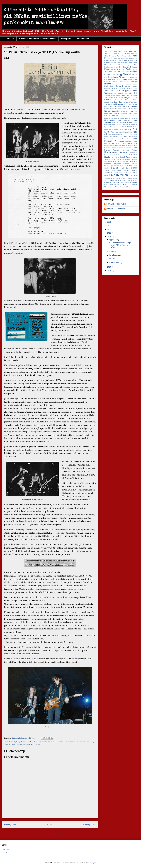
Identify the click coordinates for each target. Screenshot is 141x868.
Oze (130, 129)
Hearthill (108, 84)
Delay (18, 742)
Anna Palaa (127, 56)
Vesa (111, 185)
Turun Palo (115, 182)
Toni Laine (131, 180)
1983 (115, 51)
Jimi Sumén (43, 742)
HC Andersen (132, 82)
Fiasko (128, 69)
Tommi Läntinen (121, 180)
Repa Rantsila (117, 148)
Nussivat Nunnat (126, 127)
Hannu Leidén (122, 79)
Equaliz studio (116, 69)
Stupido (116, 168)
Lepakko (116, 114)
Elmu (121, 67)
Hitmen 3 (119, 86)
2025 (110, 222)
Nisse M (116, 127)
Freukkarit (121, 71)
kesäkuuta (114, 255)
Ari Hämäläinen (129, 58)
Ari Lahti (113, 60)
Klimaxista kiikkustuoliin (117, 204)
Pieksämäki (114, 139)
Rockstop (116, 150)
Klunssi (115, 111)
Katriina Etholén (130, 106)
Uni (130, 182)
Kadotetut (133, 104)
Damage (124, 63)
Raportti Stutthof (122, 146)
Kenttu (106, 109)
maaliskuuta (115, 262)
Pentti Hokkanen (118, 134)
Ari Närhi (120, 60)
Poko (135, 139)
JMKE (124, 95)
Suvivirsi (129, 168)
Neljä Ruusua (117, 125)
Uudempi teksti (11, 824)
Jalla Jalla (109, 91)
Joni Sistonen (109, 98)
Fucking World (33, 742)
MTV (57, 742)
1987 (135, 51)
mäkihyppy (108, 125)
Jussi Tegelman (132, 102)
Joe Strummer (132, 95)
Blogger (93, 863)
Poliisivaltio (109, 141)
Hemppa (128, 84)
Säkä (135, 168)
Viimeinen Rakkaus (122, 185)
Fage (123, 69)
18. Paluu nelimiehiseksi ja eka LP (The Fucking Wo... (120, 245)
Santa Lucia (89, 742)
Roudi (106, 155)
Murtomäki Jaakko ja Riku (128, 123)
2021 (110, 233)
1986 (130, 51)
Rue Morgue (132, 155)
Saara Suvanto (80, 742)
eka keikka (115, 67)
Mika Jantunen (110, 120)
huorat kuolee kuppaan (117, 88)
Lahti (132, 111)
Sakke (113, 159)
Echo (119, 65)
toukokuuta (114, 259)
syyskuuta (114, 240)
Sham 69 (134, 164)
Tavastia (7, 744)
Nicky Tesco (64, 742)
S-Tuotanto (128, 157)
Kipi (136, 109)
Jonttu (116, 98)
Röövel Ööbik (119, 157)
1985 (124, 51)
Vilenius (134, 185)
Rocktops (126, 150)
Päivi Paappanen (110, 146)
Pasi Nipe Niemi (117, 132)
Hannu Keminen (110, 79)
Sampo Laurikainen (123, 159)
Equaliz (107, 69)
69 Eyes (121, 54)
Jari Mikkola (119, 93)
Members (51, 742)
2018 (110, 270)
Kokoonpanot (83, 39)
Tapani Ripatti (110, 170)
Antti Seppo (118, 58)
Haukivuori (108, 82)
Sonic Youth (124, 166)
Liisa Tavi (122, 116)
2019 (110, 267)
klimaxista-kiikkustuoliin (117, 209)
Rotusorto (134, 153)
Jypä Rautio (108, 104)
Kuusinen (126, 111)
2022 (110, 229)
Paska (126, 132)
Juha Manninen (127, 100)
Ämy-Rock (37, 744)
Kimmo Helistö (128, 109)
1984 (120, 51)
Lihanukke (115, 116)
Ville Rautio (108, 187)
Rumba (107, 157)
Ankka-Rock (116, 56)
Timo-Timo (119, 178)
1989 (111, 54)
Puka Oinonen (116, 143)
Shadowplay (126, 164)
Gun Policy (126, 77)
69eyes (128, 54)
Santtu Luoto (128, 162)
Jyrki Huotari (118, 104)
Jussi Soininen (120, 102)
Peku (130, 132)
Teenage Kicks (28, 744)
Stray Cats (133, 166)
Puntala (124, 143)
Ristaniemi (128, 148)
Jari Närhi (129, 93)
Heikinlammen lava (118, 84)
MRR (114, 123)
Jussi (112, 102)
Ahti (132, 54)
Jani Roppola (123, 91)
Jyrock (126, 104)
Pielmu (122, 139)
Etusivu (10, 39)
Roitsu (134, 150)
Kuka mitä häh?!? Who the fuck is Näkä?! (37, 39)
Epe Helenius (132, 67)
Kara (106, 107)
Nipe (111, 127)
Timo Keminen (118, 175)
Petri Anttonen (114, 137)
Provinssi (72, 742)
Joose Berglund (125, 97)
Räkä (113, 157)
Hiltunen (112, 86)
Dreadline (24, 742)
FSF (127, 71)
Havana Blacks (119, 82)
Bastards (133, 60)
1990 (116, 54)
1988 (14, 742)
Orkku (121, 129)
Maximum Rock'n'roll (117, 118)
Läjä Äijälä (129, 116)
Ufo (126, 182)
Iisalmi (135, 88)
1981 (106, 51)
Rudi (111, 155)
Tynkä (122, 182)
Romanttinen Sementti (116, 152)
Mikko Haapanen (124, 120)
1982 (110, 51)
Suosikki (122, 168)
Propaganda (119, 141)
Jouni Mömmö (115, 100)
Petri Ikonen (124, 137)
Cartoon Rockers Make (112, 63)
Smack (116, 166)
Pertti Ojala (128, 134)
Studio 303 (108, 168)
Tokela (135, 178)
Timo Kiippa (133, 175)
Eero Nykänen (128, 65)
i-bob (78, 863)
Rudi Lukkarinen (120, 155)
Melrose (128, 118)
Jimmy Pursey (116, 95)
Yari (125, 187)
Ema (124, 67)
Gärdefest (134, 77)
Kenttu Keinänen (116, 109)
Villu (114, 187)
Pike (129, 139)
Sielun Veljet (109, 166)
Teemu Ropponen (16, 744)
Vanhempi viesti (89, 824)
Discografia (66, 39)
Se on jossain (116, 164)
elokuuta (113, 252)
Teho (117, 172)
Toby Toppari (127, 178)
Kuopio (121, 111)
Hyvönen (129, 88)
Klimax (108, 111)
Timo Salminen (109, 178)
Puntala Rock (132, 143)
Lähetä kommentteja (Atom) (52, 833)
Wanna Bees (120, 187)
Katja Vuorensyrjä (115, 107)
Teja (121, 172)
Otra (126, 129)
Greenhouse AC (115, 77)
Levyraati (124, 114)
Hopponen (127, 86)
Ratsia (130, 146)
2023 (110, 226)
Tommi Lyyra (109, 180)
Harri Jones (132, 79)
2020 (110, 236)
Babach (126, 60)
